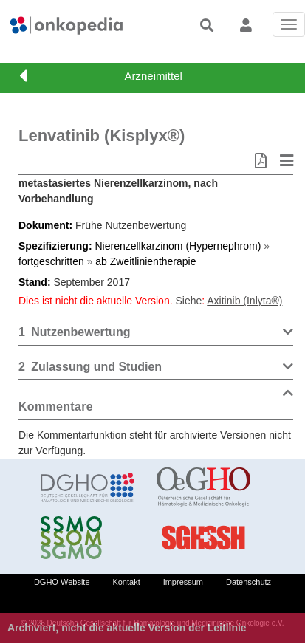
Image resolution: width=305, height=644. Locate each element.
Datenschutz (249, 582)
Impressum (183, 582)
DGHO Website (62, 582)
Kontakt (126, 582)
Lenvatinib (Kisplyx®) (102, 136)
